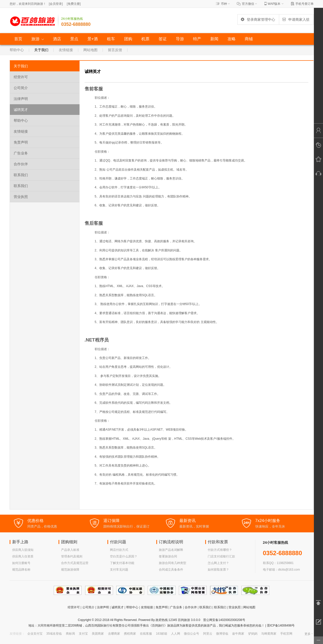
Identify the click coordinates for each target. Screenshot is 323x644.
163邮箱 (162, 634)
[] (56, 4)
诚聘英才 (21, 110)
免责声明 (21, 142)
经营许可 (21, 77)
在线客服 (146, 634)
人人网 (176, 634)
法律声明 (21, 99)
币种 (224, 4)
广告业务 (21, 153)
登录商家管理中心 (258, 19)
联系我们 (21, 175)
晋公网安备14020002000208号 (224, 620)
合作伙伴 (21, 164)
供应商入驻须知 (23, 550)
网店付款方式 (119, 550)
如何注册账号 (21, 563)
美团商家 (98, 634)
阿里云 (208, 634)
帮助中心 (17, 50)
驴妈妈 (253, 634)
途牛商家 (238, 634)
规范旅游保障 (70, 570)
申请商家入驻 (296, 19)
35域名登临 (54, 634)
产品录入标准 (70, 550)
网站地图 (90, 50)
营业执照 (21, 197)
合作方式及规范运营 (75, 563)
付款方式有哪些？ (220, 550)
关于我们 (41, 50)
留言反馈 (115, 50)
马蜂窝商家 (269, 634)
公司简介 (21, 88)
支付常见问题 (119, 570)
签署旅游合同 (168, 556)
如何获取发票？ (218, 570)
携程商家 (130, 634)
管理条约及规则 (72, 556)
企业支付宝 (35, 634)
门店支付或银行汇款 (221, 556)
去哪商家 (114, 634)
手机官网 (286, 634)
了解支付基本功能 (122, 563)
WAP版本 (274, 4)
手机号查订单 (305, 4)
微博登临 (222, 634)
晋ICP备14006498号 (280, 626)
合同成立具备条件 (171, 570)
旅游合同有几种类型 (173, 563)
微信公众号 (192, 634)
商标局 (70, 634)
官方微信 (248, 4)
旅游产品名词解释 (171, 550)
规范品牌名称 (21, 570)
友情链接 (66, 50)
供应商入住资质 (23, 556)
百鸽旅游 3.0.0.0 (189, 620)
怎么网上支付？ (218, 563)
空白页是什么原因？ (124, 556)
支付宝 (83, 634)
